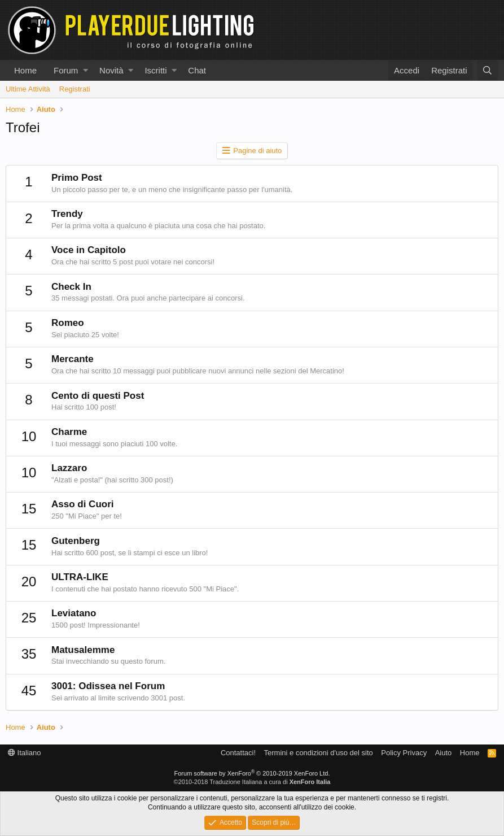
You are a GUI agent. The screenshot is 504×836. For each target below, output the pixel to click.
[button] (86, 70)
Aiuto (444, 753)
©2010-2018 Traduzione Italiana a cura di (252, 782)
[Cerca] (488, 70)
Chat (197, 70)
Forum (66, 70)
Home (25, 70)
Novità (111, 70)
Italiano (25, 753)
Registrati (75, 89)
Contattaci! (238, 753)
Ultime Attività (28, 89)
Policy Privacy (404, 753)
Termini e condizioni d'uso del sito (319, 753)
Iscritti (155, 70)
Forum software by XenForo (252, 773)
